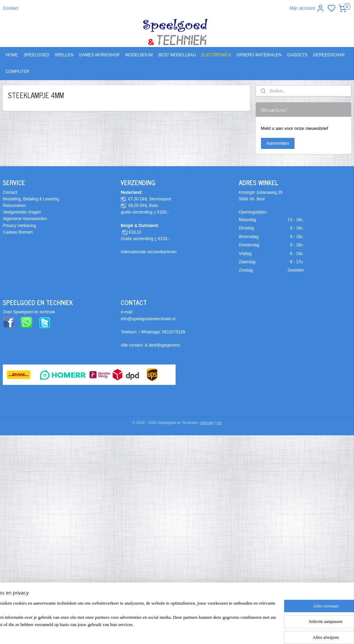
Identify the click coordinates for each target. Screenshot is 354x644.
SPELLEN (64, 55)
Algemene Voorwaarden (25, 219)
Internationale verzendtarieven (148, 252)
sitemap (207, 423)
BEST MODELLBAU (177, 55)
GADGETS (297, 55)
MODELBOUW (139, 55)
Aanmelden (278, 143)
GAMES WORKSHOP (99, 55)
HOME (12, 55)
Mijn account (307, 8)
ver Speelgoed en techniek (30, 312)
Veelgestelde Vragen (22, 212)
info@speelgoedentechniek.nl (148, 319)
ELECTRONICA (216, 55)
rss (219, 423)
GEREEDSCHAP (329, 55)
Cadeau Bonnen (18, 232)
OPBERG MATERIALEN (259, 55)
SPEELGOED (36, 55)
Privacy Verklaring (19, 226)
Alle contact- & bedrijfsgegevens (150, 345)
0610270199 (174, 332)
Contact (11, 8)
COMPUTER (17, 72)
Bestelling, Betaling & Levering (31, 199)
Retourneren (14, 206)
